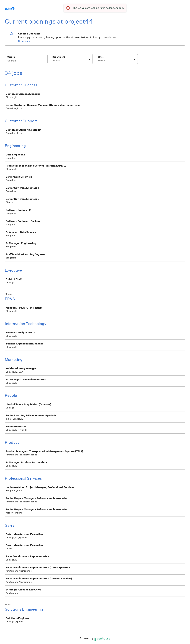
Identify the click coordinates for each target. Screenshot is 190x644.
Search (11, 57)
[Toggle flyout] (89, 59)
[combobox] (53, 61)
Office (101, 57)
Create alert (25, 41)
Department (59, 57)
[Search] (26, 61)
